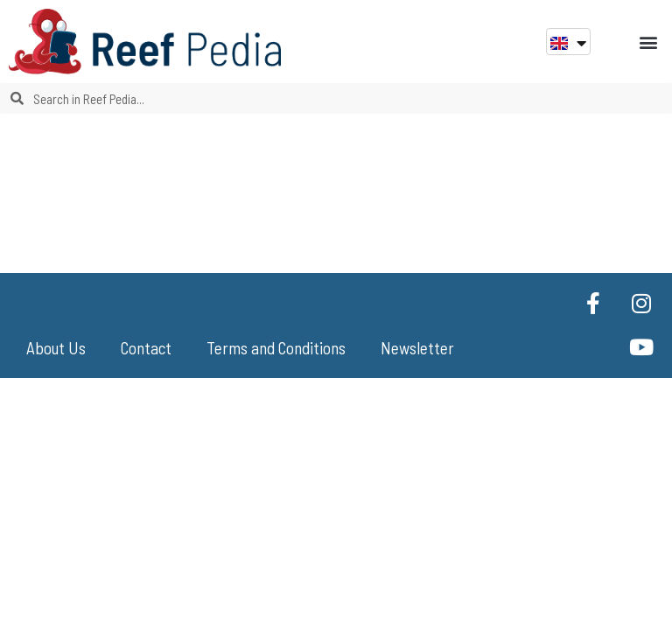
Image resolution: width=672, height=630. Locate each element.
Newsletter (417, 348)
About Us (56, 348)
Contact (146, 348)
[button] (649, 42)
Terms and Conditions (276, 348)
